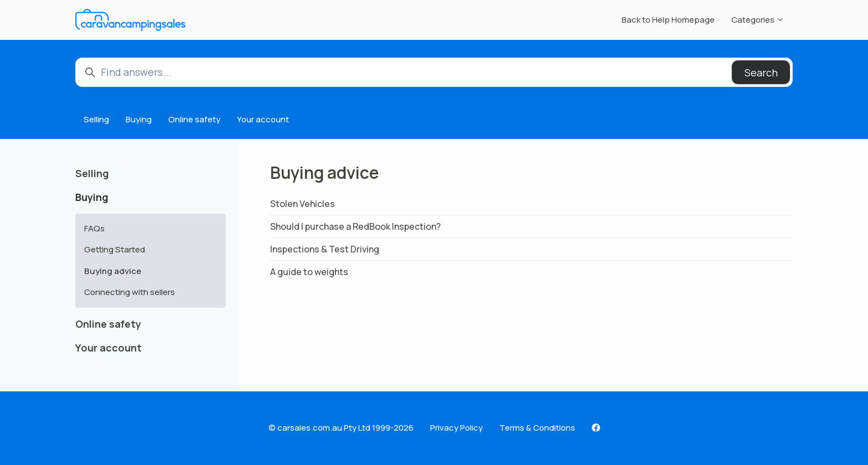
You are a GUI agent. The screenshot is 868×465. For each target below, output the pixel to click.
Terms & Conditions (537, 428)
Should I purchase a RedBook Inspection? (355, 226)
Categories (758, 20)
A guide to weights (309, 272)
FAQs (94, 228)
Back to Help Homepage (668, 20)
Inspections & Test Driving (325, 249)
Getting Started (115, 249)
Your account (263, 119)
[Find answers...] (434, 72)
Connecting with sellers (130, 292)
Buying (139, 119)
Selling (96, 119)
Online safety (194, 119)
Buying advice (113, 271)
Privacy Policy (456, 428)
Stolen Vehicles (303, 204)
